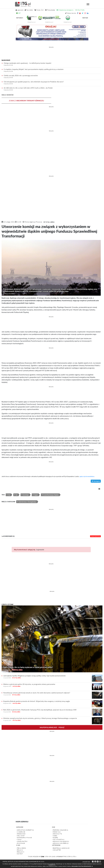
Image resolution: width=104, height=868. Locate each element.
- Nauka (19, 839)
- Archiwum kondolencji (60, 841)
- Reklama (19, 850)
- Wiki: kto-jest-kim (58, 839)
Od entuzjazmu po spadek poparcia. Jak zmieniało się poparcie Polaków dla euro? (52, 83)
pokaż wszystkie (95, 536)
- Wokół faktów (22, 841)
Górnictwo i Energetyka (27, 502)
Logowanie (40, 550)
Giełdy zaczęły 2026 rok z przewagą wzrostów (52, 77)
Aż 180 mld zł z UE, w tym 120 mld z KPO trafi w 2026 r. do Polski (52, 89)
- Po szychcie (21, 843)
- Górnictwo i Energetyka (25, 830)
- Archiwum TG (57, 834)
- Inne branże (21, 832)
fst (9, 495)
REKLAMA (51, 47)
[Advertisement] (51, 53)
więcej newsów (8, 95)
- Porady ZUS (56, 832)
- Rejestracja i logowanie (61, 848)
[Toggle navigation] (88, 4)
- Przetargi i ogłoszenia (60, 830)
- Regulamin (20, 852)
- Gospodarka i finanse (24, 838)
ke (17, 495)
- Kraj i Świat (20, 836)
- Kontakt (19, 854)
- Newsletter (56, 850)
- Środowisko (21, 834)
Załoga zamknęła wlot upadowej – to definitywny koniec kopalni (52, 64)
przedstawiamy (34, 22)
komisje (26, 495)
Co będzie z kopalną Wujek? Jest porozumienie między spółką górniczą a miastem (52, 71)
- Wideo (55, 836)
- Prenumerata (21, 848)
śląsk (36, 495)
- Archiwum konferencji (60, 843)
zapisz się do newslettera (87, 476)
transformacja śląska (51, 495)
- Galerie (55, 838)
